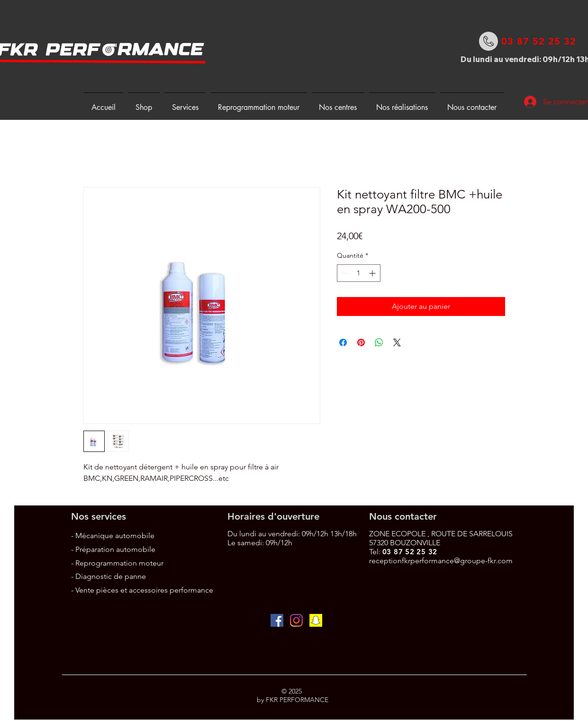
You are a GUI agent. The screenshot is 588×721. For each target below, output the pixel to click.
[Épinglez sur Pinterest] (361, 342)
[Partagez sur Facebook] (343, 342)
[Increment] (373, 273)
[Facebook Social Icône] (277, 620)
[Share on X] (397, 342)
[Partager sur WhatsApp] (379, 342)
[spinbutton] (359, 273)
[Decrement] (344, 273)
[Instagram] (296, 620)
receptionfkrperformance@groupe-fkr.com (441, 561)
